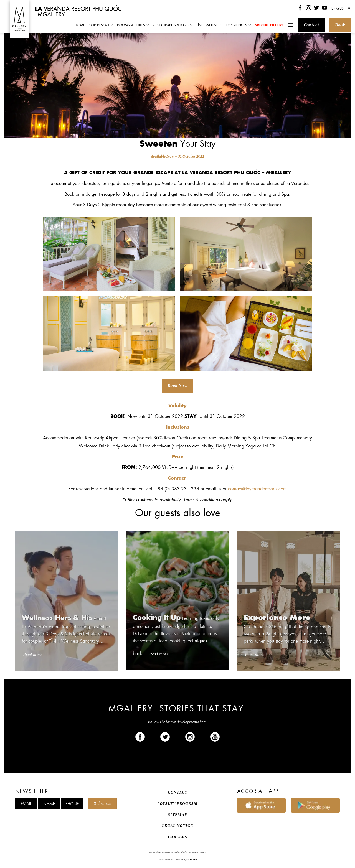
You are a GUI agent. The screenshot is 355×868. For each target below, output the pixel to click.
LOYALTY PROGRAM (177, 804)
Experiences (239, 25)
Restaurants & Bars (173, 25)
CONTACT (178, 792)
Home (80, 25)
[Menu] (291, 25)
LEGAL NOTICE (177, 826)
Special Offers (269, 25)
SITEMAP (177, 815)
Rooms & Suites (133, 25)
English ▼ (341, 8)
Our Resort (101, 25)
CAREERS (178, 837)
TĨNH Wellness (209, 25)
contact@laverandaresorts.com (257, 489)
